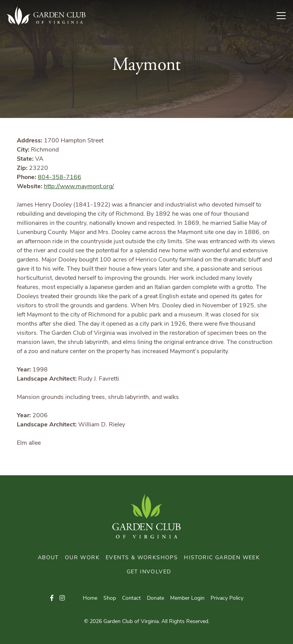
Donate (155, 598)
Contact (131, 598)
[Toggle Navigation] (284, 16)
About (48, 558)
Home (90, 598)
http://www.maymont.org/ (79, 187)
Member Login (187, 598)
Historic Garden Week (222, 558)
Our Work (82, 558)
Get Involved (149, 572)
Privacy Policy (227, 598)
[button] (52, 599)
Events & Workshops (142, 558)
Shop (110, 598)
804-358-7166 (60, 178)
